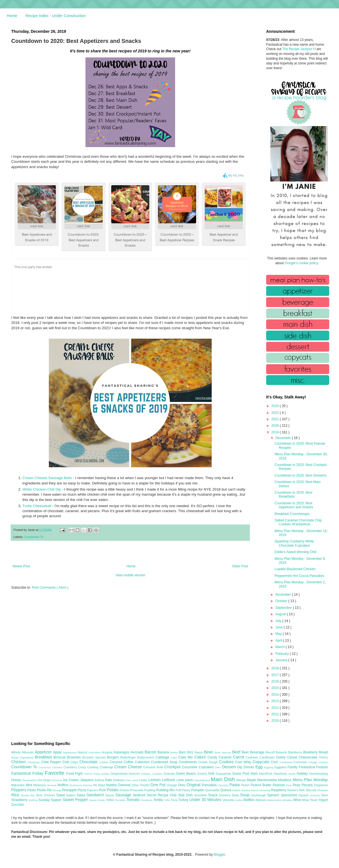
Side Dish (186, 795)
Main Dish (224, 779)
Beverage (258, 752)
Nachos (88, 785)
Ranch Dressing (261, 790)
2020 (276, 426)
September (284, 608)
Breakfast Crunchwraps (292, 514)
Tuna (174, 800)
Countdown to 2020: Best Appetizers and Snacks (294, 505)
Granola (170, 774)
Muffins (63, 785)
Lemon (155, 780)
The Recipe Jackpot (297, 49)
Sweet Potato (97, 800)
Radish (237, 790)
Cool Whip (244, 762)
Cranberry (71, 767)
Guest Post (241, 774)
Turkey (184, 800)
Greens (203, 774)
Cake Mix (186, 757)
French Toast (93, 774)
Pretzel (125, 790)
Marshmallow (268, 780)
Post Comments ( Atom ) (50, 588)
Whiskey (288, 800)
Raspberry (279, 790)
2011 (276, 714)
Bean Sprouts (223, 752)
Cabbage (163, 757)
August (281, 614)
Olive (136, 785)
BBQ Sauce (195, 752)
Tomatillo (121, 800)
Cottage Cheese (318, 762)
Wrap (306, 800)
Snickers (225, 795)
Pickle (42, 790)
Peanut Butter (262, 785)
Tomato (133, 800)
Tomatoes (147, 800)
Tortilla (159, 800)
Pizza (82, 790)
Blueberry (311, 752)
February (283, 654)
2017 (276, 675)
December (284, 438)
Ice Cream (71, 780)
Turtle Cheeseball (37, 506)
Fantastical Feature (313, 767)
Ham (255, 774)
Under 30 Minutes (206, 800)
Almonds (28, 752)
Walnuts (261, 800)
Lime (181, 780)
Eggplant (281, 767)
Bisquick (282, 752)
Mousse (52, 785)
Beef (237, 752)
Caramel (226, 757)
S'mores (50, 795)
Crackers (58, 767)
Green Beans (186, 774)
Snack (213, 795)
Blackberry (296, 752)
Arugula (107, 752)
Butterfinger (129, 757)
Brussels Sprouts (95, 757)
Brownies (75, 757)
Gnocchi (135, 774)
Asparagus (122, 752)
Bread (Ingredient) (23, 757)
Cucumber (190, 767)
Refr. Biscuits (308, 790)
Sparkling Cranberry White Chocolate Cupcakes (294, 543)
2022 (276, 413)
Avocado (138, 752)
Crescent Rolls (154, 767)
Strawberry (20, 800)
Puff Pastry (184, 790)
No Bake (100, 785)
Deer (218, 767)
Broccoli (60, 757)
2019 (276, 432)
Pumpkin (198, 790)
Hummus (57, 780)
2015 (276, 688)
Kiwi (129, 780)
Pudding (150, 790)
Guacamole (224, 774)
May (279, 634)
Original (194, 785)
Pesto (32, 790)
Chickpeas (34, 762)
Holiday (303, 774)
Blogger (220, 855)
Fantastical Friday (28, 773)
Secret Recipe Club (162, 795)
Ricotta (25, 795)
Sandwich (96, 795)
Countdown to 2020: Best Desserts (300, 475)
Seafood (140, 795)
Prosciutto (137, 790)
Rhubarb (323, 790)
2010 (276, 721)
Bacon (151, 752)
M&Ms (190, 780)
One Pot (159, 785)
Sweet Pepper (76, 800)
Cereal (293, 757)
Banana (164, 752)
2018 (276, 668)
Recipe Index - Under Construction (56, 16)
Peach (246, 785)
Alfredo (17, 752)
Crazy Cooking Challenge (96, 767)
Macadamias (203, 780)
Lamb (135, 780)
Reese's (293, 790)
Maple (252, 780)
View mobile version (130, 575)
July (279, 621)
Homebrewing (318, 774)
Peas (297, 785)
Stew (324, 795)
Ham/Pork (266, 774)
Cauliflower (268, 757)
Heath (292, 774)
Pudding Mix (166, 790)
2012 (276, 708)
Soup (246, 795)
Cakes (201, 757)
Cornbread (287, 762)
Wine (297, 800)
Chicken (19, 762)
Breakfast (44, 757)
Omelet (145, 785)
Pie (50, 790)
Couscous (45, 767)
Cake (174, 757)
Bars (183, 752)
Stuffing (33, 800)
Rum (40, 795)
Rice (16, 795)
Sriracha (315, 795)
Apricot (83, 752)
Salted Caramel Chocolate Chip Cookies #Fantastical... (298, 522)
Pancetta (223, 785)
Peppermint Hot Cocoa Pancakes (299, 576)
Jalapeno (87, 780)
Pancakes (210, 785)
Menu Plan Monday (310, 780)
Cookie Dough (209, 762)
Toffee (110, 800)
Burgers (114, 757)
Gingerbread (120, 774)
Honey (17, 780)
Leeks (144, 780)
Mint (30, 785)
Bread (323, 752)
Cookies (227, 762)
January (282, 660)
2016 (276, 681)
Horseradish (30, 780)
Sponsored (290, 795)
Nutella (112, 785)
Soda (236, 795)
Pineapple (70, 790)
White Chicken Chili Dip (42, 489)
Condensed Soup (165, 762)
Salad (61, 795)
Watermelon (275, 800)
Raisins (246, 790)
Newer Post (21, 566)
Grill (212, 774)
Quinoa (226, 790)
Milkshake (18, 785)
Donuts (249, 767)
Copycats (262, 762)
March (281, 647)
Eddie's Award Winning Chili (295, 552)
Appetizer (44, 752)
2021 (276, 419)
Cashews (253, 757)
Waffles (249, 800)
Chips (75, 762)
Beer (246, 752)
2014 (276, 695)
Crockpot (173, 767)
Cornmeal (301, 762)
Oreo (182, 785)
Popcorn (93, 790)
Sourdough (259, 795)
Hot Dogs (44, 780)
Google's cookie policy (301, 263)
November (284, 595)
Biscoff (271, 752)
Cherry (323, 757)
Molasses (40, 785)
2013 (276, 701)
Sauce (110, 795)
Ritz (33, 795)
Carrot (239, 757)
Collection (143, 762)
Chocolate (89, 762)
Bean (209, 752)
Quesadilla (213, 790)
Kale (109, 780)
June (279, 627)
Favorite (55, 773)
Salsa (82, 795)
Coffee (129, 762)
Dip (241, 767)
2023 (276, 406)
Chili (66, 762)
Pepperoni (321, 785)
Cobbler (105, 762)
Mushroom (76, 785)
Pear (289, 785)
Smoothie (201, 795)
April (279, 640)
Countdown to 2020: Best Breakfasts (293, 495)
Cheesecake (309, 757)
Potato (113, 790)
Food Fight (75, 774)
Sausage (124, 795)
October (282, 601)
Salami (71, 795)
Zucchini (18, 805)
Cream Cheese (129, 767)
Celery (282, 757)
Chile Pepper (52, 762)
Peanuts (279, 785)
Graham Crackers (152, 774)
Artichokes (95, 752)
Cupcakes (207, 767)
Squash (304, 795)
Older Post (240, 566)
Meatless (285, 780)
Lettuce (169, 780)
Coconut (117, 762)
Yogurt (323, 800)
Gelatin (106, 774)
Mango (242, 780)
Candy (213, 757)
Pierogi (57, 790)
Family (293, 767)
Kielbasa (119, 780)
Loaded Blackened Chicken (295, 569)
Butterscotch (146, 757)
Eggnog (269, 767)
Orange (172, 785)
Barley (174, 752)
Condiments (188, 762)
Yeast (314, 800)
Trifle (167, 800)
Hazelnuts (281, 774)
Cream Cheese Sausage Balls (47, 478)
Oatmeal (125, 785)
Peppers (19, 790)
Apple (58, 752)
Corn (275, 762)
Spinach (274, 795)
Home (12, 16)
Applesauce (70, 752)
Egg (260, 767)
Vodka (239, 800)
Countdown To (34, 537)
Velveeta (229, 800)
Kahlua (100, 780)
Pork (103, 790)
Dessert (230, 767)
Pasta (235, 785)
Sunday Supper (50, 800)
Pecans (308, 785)
